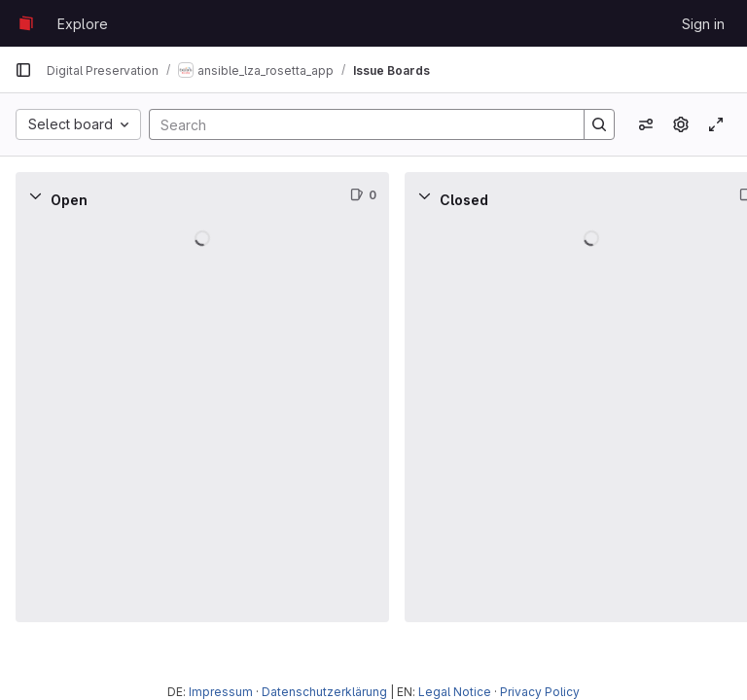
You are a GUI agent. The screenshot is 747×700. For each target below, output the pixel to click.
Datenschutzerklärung (324, 692)
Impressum (221, 692)
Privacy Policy (540, 692)
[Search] (357, 124)
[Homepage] (26, 23)
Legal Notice (455, 692)
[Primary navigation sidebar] (23, 70)
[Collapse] (35, 195)
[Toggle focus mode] (716, 124)
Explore (83, 24)
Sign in (703, 24)
